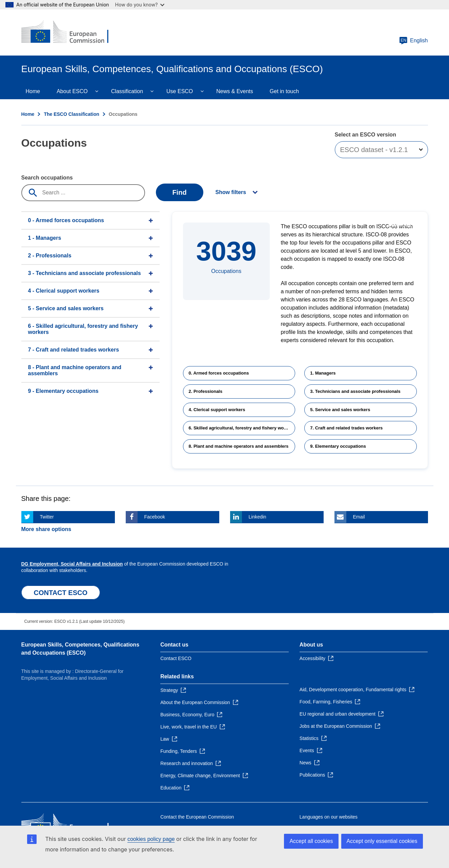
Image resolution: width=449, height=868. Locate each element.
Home (33, 91)
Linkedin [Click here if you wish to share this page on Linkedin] (258, 517)
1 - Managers (45, 238)
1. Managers (323, 373)
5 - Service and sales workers (66, 308)
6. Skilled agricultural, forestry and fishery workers (242, 428)
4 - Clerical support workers (64, 291)
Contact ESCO (176, 658)
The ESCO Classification (71, 114)
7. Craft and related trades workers (346, 428)
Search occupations (47, 178)
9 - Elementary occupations (63, 391)
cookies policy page (151, 839)
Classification (127, 91)
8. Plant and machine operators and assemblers (239, 446)
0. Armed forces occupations (219, 373)
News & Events (234, 91)
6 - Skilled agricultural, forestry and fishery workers (83, 329)
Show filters (231, 192)
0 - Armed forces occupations (66, 220)
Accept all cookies (311, 841)
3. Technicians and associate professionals (355, 391)
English (413, 41)
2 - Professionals (50, 256)
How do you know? (140, 5)
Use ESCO (180, 91)
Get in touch (284, 91)
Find (179, 192)
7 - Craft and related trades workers (74, 350)
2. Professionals (206, 391)
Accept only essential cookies (382, 841)
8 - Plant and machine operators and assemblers (75, 370)
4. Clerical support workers (217, 410)
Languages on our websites (329, 817)
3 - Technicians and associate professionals (85, 273)
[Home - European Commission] (70, 33)
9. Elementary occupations (338, 446)
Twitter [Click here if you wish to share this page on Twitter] (47, 517)
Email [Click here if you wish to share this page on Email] (359, 517)
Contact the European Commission (197, 817)
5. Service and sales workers (340, 410)
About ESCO (72, 91)
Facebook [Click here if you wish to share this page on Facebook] (155, 517)
